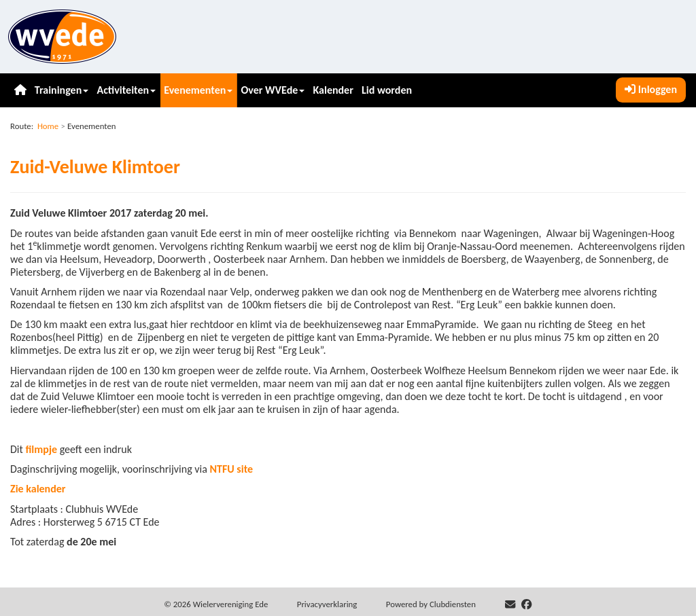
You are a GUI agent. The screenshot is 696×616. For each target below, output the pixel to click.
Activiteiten (126, 90)
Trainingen (62, 90)
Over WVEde (273, 90)
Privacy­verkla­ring (327, 604)
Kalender (333, 90)
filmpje (42, 449)
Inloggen (651, 89)
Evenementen (198, 90)
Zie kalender (38, 489)
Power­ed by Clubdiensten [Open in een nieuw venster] (431, 604)
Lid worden (387, 90)
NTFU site (231, 469)
